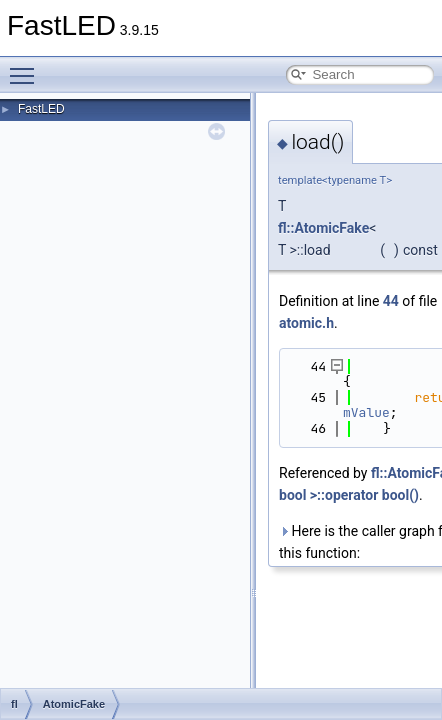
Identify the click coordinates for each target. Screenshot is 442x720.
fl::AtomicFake (323, 228)
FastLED (41, 109)
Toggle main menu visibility (27, 67)
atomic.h (306, 323)
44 (391, 301)
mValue (366, 412)
